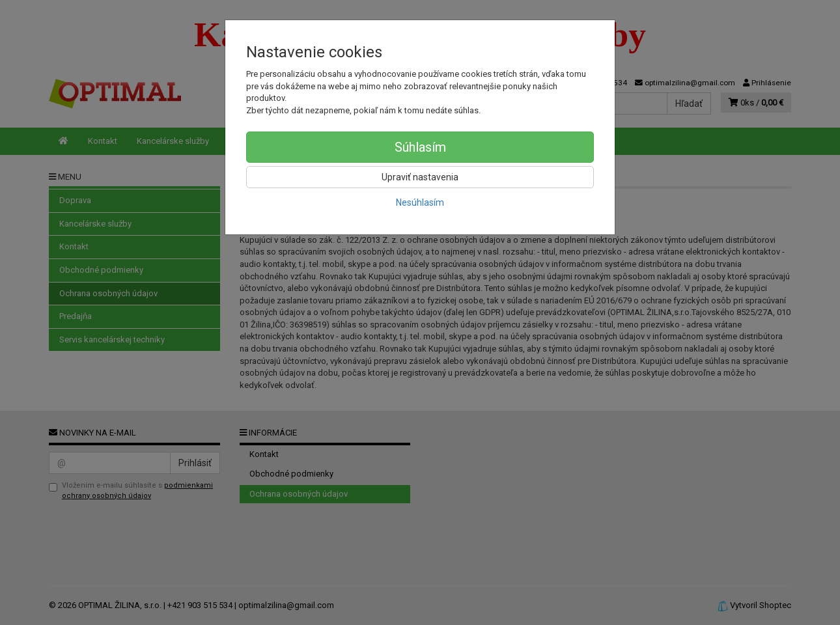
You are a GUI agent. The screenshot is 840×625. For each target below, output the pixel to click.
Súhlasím (420, 147)
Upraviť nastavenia (420, 177)
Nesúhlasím (420, 202)
